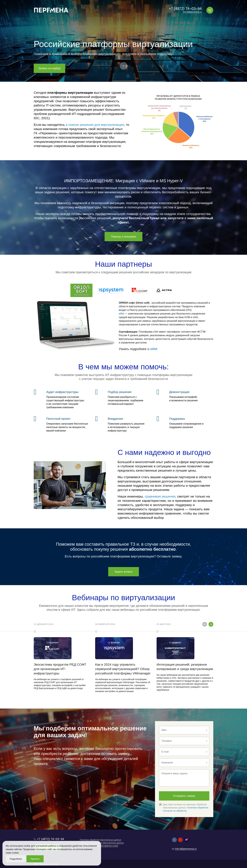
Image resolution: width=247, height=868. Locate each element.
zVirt (121, 314)
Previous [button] (205, 624)
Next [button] (211, 624)
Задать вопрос (124, 572)
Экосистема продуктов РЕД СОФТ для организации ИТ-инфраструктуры (60, 669)
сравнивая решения (160, 496)
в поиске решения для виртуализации (95, 125)
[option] (62, 657)
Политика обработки (198, 808)
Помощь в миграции (123, 237)
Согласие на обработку (175, 811)
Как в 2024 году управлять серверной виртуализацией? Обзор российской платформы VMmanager (123, 669)
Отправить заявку (184, 796)
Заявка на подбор (49, 68)
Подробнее (16, 859)
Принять (35, 859)
